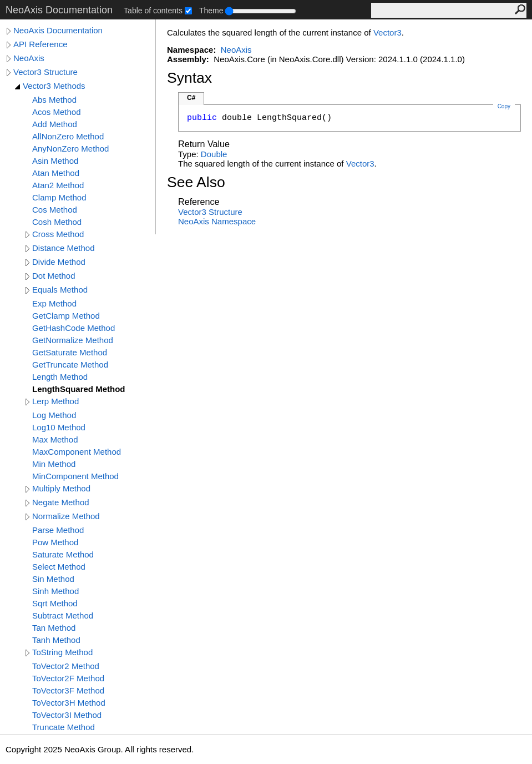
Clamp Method (59, 197)
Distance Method (64, 248)
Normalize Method (66, 516)
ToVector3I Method (67, 715)
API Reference (40, 44)
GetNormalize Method (73, 340)
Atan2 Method (58, 185)
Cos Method (55, 210)
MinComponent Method (75, 476)
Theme (211, 11)
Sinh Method (55, 591)
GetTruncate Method (70, 365)
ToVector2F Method (68, 678)
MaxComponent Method (77, 452)
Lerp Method (55, 401)
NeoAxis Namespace (217, 221)
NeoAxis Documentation (58, 30)
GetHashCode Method (74, 328)
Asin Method (55, 161)
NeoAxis (29, 58)
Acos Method (57, 112)
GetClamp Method (66, 316)
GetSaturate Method (70, 352)
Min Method (54, 464)
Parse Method (58, 530)
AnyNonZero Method (70, 149)
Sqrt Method (55, 603)
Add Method (55, 124)
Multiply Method (61, 488)
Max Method (55, 439)
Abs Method (54, 100)
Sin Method (53, 579)
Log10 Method (59, 427)
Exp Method (54, 303)
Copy (504, 106)
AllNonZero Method (68, 136)
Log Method (54, 415)
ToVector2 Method (66, 666)
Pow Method (55, 542)
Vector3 (387, 32)
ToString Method (62, 652)
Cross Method (58, 234)
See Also (196, 182)
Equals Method (60, 290)
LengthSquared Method (79, 389)
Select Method (59, 567)
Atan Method (56, 173)
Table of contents (153, 11)
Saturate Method (63, 554)
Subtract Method (63, 615)
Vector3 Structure (45, 72)
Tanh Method (56, 640)
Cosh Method (57, 222)
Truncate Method (64, 727)
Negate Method (61, 502)
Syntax (189, 78)
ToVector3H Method (69, 703)
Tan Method (54, 628)
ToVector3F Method (68, 690)
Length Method (60, 377)
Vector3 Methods (54, 86)
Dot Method (54, 276)
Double (214, 154)
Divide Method (59, 262)
